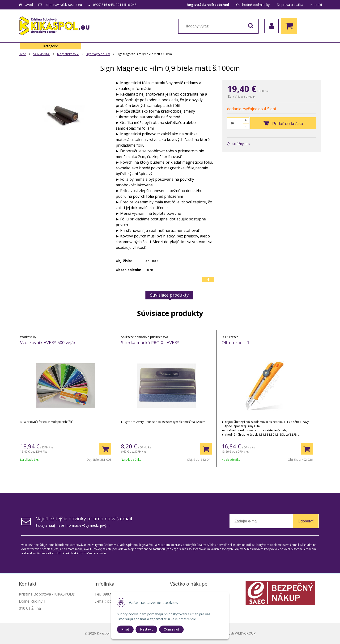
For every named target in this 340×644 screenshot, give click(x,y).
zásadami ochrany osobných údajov (182, 545)
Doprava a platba (290, 5)
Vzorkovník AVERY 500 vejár (48, 342)
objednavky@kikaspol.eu (63, 5)
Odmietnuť (171, 629)
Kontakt (316, 5)
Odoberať (306, 521)
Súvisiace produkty (169, 295)
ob (109, 601)
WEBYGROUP (245, 633)
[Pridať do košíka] (283, 123)
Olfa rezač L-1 (235, 342)
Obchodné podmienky (253, 5)
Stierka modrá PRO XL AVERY (150, 342)
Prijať (125, 629)
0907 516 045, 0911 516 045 (115, 5)
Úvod (29, 5)
